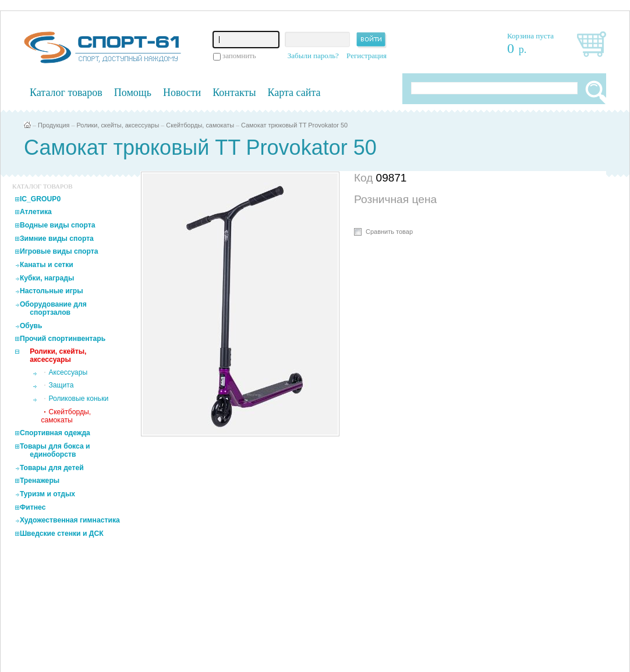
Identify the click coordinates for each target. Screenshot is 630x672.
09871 (392, 178)
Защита (61, 385)
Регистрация (367, 56)
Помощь (133, 93)
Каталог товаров (66, 93)
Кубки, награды (47, 278)
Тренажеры (40, 481)
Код (365, 178)
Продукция (54, 125)
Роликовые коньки (78, 399)
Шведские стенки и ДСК (62, 534)
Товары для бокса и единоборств (55, 450)
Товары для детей (52, 468)
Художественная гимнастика (70, 520)
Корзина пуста (530, 36)
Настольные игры (52, 291)
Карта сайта (294, 93)
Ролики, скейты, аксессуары (118, 125)
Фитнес (33, 507)
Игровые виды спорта (59, 251)
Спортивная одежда (55, 433)
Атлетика (36, 212)
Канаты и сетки (47, 265)
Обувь (31, 326)
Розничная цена (395, 199)
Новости (182, 93)
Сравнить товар (389, 232)
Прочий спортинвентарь (63, 339)
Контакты (234, 93)
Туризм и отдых (47, 494)
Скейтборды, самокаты (200, 125)
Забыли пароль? (313, 56)
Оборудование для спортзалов (53, 308)
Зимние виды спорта (57, 239)
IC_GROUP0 (40, 199)
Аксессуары (68, 372)
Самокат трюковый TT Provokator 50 (294, 125)
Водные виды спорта (58, 225)
